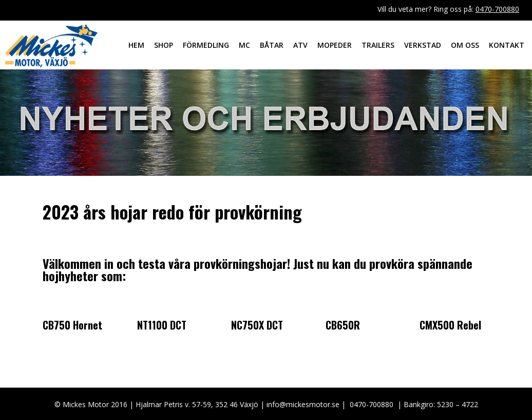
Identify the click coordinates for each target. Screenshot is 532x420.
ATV (300, 45)
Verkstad (423, 45)
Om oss (465, 45)
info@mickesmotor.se (303, 404)
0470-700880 (497, 9)
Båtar (272, 45)
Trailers (378, 45)
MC (244, 45)
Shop (164, 45)
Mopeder (335, 45)
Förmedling (206, 45)
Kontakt (507, 45)
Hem (136, 45)
